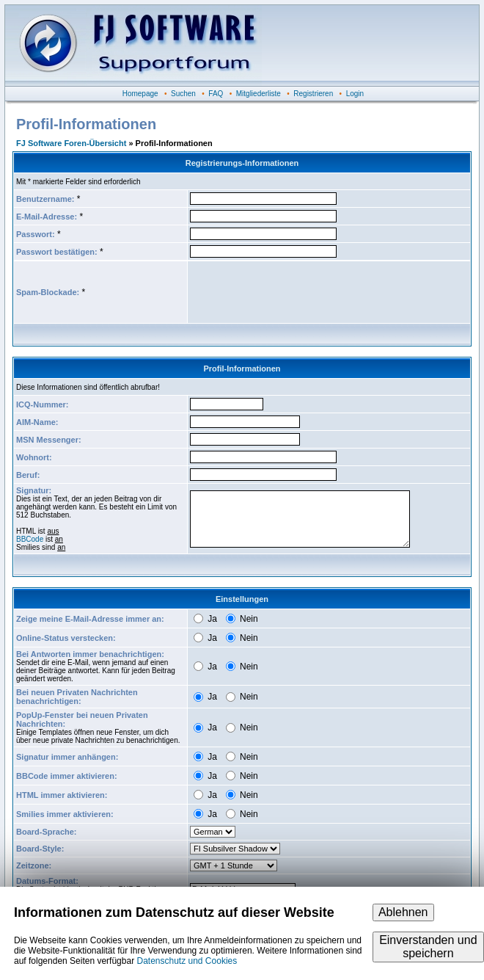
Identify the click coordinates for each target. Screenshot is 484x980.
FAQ (216, 94)
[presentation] (301, 292)
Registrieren (313, 94)
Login (355, 94)
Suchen (183, 94)
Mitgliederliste (258, 94)
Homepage (140, 94)
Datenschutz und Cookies (187, 961)
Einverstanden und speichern (428, 947)
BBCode (30, 539)
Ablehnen (403, 912)
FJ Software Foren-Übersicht (71, 143)
